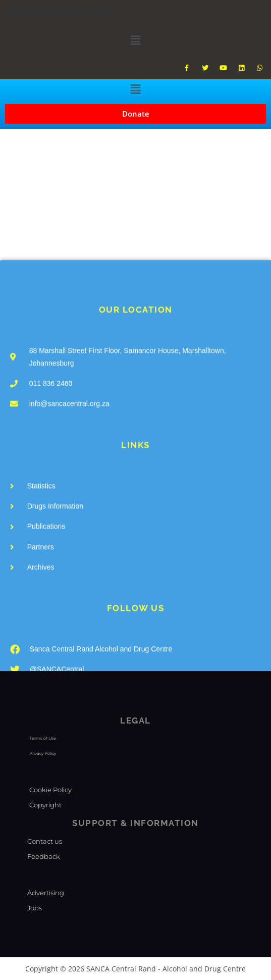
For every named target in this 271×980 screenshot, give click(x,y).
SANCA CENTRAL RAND (61, 13)
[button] (135, 40)
